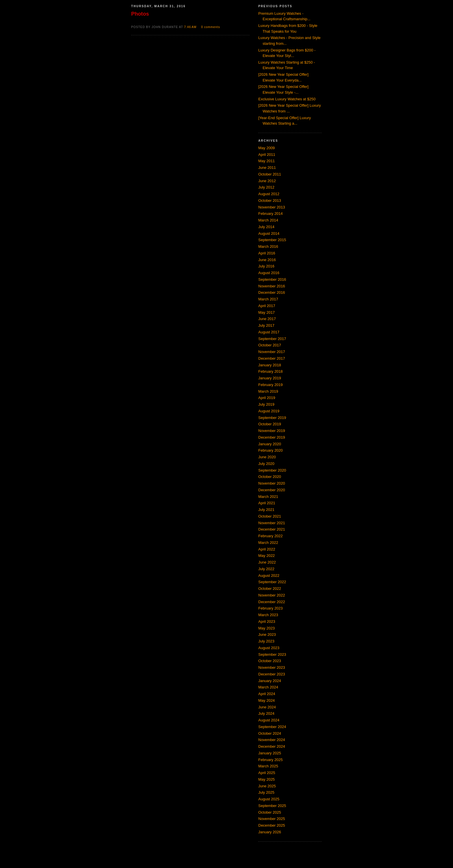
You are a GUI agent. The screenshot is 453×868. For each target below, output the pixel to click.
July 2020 (266, 464)
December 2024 (272, 746)
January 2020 (270, 444)
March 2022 (268, 543)
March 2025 (268, 766)
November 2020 (272, 483)
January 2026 (270, 832)
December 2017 (272, 358)
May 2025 (267, 779)
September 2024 (272, 727)
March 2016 (268, 246)
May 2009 (267, 148)
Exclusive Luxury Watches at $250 (287, 99)
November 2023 (272, 667)
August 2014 (269, 233)
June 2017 (267, 319)
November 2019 (272, 431)
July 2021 (266, 510)
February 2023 (271, 608)
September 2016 (272, 279)
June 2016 (267, 260)
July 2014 (266, 227)
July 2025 (266, 792)
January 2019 (270, 378)
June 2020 (267, 457)
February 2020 (271, 450)
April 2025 (267, 773)
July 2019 (266, 404)
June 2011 (267, 168)
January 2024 (270, 681)
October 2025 (270, 812)
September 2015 (272, 240)
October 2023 (270, 661)
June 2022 (267, 562)
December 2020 (272, 490)
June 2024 (267, 707)
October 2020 (270, 477)
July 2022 (266, 569)
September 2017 (272, 339)
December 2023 (272, 674)
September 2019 (272, 418)
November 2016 (272, 286)
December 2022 (272, 602)
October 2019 (270, 424)
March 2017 (268, 299)
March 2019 (268, 391)
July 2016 (266, 266)
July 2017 (266, 325)
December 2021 (272, 529)
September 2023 (272, 654)
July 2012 (266, 187)
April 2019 (267, 398)
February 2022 (271, 536)
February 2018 (271, 371)
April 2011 (267, 155)
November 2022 (272, 595)
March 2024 (268, 687)
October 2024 (270, 733)
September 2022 (272, 582)
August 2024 (269, 720)
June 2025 (267, 786)
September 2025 (272, 806)
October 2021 (270, 516)
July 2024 (266, 713)
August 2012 (269, 194)
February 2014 (271, 214)
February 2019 (271, 385)
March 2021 (268, 497)
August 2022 (269, 576)
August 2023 (269, 648)
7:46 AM (191, 27)
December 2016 (272, 292)
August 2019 (269, 411)
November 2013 (272, 207)
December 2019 (272, 437)
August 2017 (269, 332)
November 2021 (272, 523)
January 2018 (270, 365)
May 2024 (267, 700)
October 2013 (270, 201)
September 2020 (272, 470)
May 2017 (267, 312)
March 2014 (268, 220)
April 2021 (267, 503)
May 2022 (267, 556)
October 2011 (270, 174)
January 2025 (270, 753)
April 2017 (267, 306)
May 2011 (267, 161)
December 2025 (272, 825)
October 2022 (270, 589)
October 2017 (270, 345)
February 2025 (271, 760)
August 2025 (269, 799)
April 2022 (267, 549)
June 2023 (267, 635)
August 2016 (269, 273)
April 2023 (267, 622)
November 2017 (272, 352)
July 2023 (266, 641)
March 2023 (268, 615)
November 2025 (272, 819)
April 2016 (267, 253)
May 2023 (267, 628)
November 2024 (272, 740)
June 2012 (267, 181)
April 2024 (267, 694)
